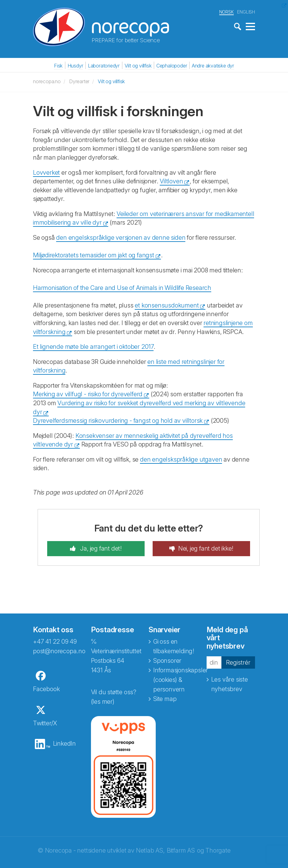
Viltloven (171, 181)
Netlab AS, (150, 850)
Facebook (46, 689)
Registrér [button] (238, 662)
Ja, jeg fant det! (100, 548)
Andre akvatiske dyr (213, 66)
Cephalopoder (172, 66)
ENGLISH (246, 12)
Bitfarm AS (181, 850)
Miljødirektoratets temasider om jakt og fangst (94, 255)
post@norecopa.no (59, 651)
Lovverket (46, 173)
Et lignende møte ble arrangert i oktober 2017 (93, 347)
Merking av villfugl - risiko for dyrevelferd (88, 394)
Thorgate (218, 850)
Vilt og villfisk (138, 66)
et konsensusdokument (167, 305)
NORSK (226, 12)
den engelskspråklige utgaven (181, 459)
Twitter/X (45, 723)
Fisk (58, 66)
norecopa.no (47, 81)
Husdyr (75, 66)
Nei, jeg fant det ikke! (206, 548)
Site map (165, 699)
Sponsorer (167, 661)
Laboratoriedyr (104, 66)
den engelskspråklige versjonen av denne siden (121, 238)
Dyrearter (79, 81)
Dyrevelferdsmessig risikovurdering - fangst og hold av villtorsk (118, 421)
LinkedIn (64, 744)
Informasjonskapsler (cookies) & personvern (181, 680)
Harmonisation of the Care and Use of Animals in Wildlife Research (122, 288)
